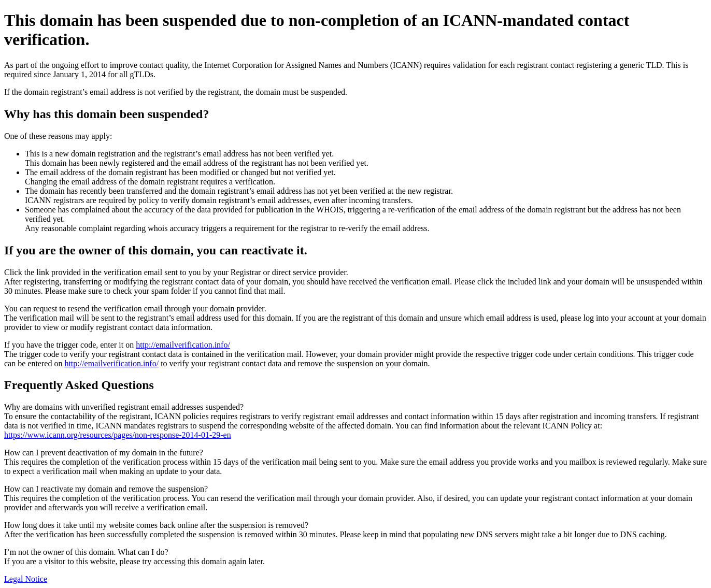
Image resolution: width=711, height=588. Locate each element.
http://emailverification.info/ (183, 345)
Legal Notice (26, 579)
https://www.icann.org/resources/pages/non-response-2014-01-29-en (118, 435)
